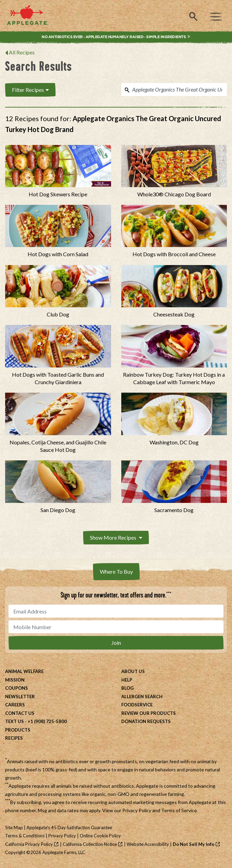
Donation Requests (146, 721)
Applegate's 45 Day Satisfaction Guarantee (69, 828)
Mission (15, 680)
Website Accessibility (148, 844)
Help (127, 680)
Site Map (14, 828)
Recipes (14, 738)
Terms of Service (179, 810)
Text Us (14, 721)
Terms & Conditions (25, 836)
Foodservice (137, 705)
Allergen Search (142, 697)
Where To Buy (116, 571)
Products (18, 730)
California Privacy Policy (29, 844)
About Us (133, 671)
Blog (127, 688)
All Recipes (22, 52)
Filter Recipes (30, 90)
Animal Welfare (24, 671)
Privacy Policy (137, 810)
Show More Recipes (116, 537)
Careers (15, 705)
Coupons (17, 688)
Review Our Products (149, 713)
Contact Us (20, 713)
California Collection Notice (90, 844)
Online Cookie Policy (100, 836)
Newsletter (20, 697)
